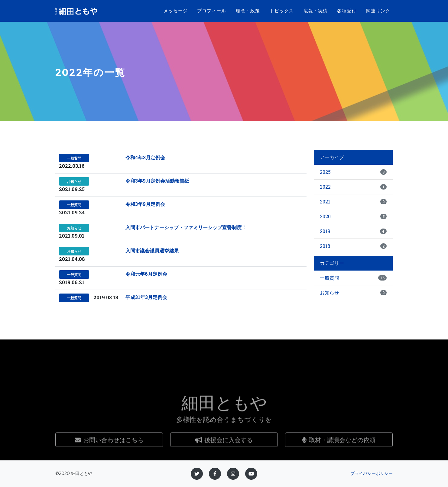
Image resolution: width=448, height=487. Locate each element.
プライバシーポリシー (372, 473)
